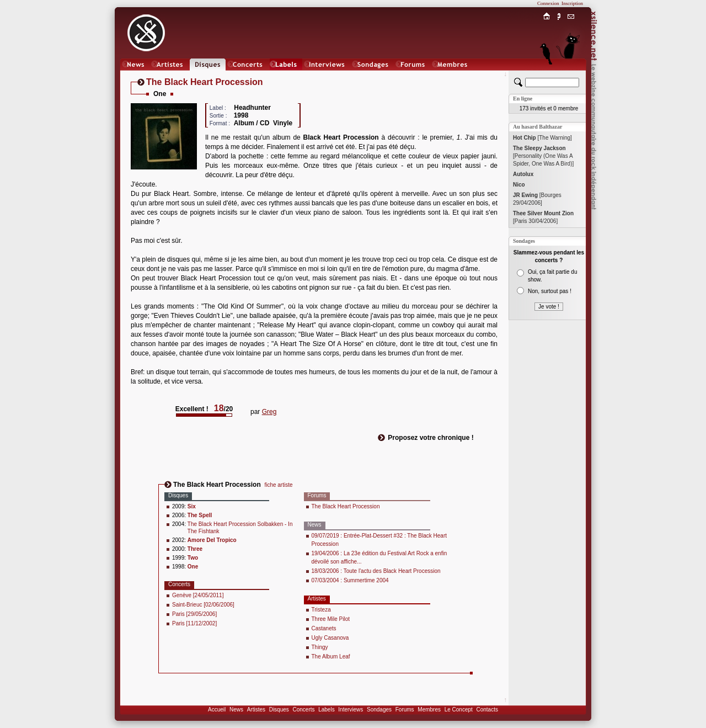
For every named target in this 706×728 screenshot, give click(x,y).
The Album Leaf (331, 657)
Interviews (351, 710)
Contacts (487, 710)
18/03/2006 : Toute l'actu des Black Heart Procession (376, 571)
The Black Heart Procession (346, 506)
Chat (571, 75)
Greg (269, 412)
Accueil (217, 710)
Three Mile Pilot (331, 619)
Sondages (379, 710)
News (236, 710)
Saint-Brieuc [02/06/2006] (203, 605)
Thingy (320, 647)
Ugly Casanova (330, 638)
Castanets (324, 628)
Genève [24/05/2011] (198, 595)
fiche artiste (278, 485)
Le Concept (459, 710)
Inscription (572, 3)
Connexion (548, 3)
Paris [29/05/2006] (194, 614)
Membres (429, 710)
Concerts (303, 710)
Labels (326, 710)
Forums (405, 710)
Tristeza (321, 610)
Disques (279, 710)
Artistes (256, 710)
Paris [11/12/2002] (194, 623)
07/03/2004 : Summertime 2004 (350, 580)
